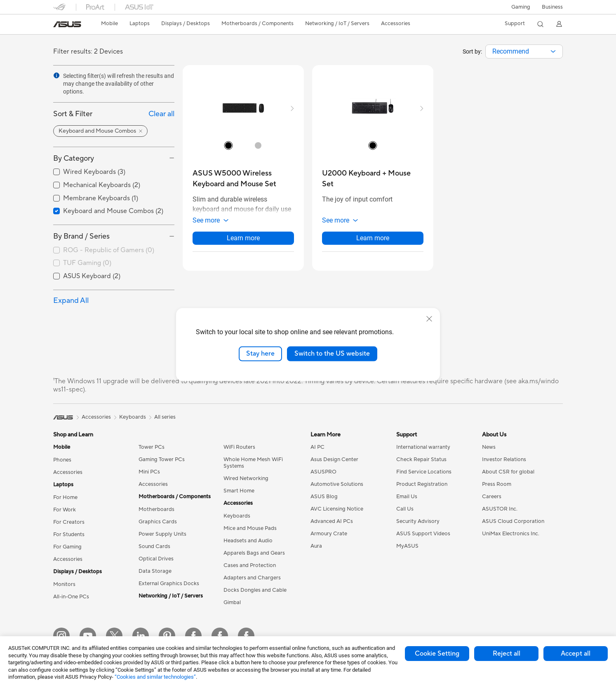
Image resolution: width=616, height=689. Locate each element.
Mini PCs (149, 472)
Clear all (161, 114)
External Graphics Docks (169, 584)
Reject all (507, 654)
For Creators (69, 522)
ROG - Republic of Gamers (109, 250)
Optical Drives (156, 559)
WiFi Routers (239, 447)
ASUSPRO (323, 472)
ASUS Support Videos (423, 534)
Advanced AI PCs (332, 521)
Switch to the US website (332, 354)
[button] (521, 7)
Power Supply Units (162, 534)
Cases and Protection (250, 565)
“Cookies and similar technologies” (155, 677)
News (489, 447)
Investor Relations (504, 459)
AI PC (317, 447)
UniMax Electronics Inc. (511, 534)
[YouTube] (88, 636)
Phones (62, 460)
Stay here (260, 354)
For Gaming (67, 547)
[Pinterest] (167, 636)
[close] (429, 319)
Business (552, 7)
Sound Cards (154, 546)
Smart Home (239, 491)
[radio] (228, 145)
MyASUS (407, 546)
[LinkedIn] (141, 636)
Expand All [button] (71, 301)
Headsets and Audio (248, 541)
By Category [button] (74, 158)
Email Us (407, 497)
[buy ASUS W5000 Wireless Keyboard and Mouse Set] (243, 179)
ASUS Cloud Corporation (513, 521)
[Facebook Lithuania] (220, 636)
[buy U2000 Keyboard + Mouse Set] (373, 179)
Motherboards (156, 509)
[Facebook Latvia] (246, 636)
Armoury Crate (329, 534)
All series (165, 417)
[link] (67, 24)
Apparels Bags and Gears (254, 553)
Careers (492, 497)
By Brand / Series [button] (81, 236)
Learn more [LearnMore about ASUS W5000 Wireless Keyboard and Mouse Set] (243, 238)
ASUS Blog (324, 497)
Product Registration (422, 484)
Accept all (576, 654)
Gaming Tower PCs (162, 459)
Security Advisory (418, 521)
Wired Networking (246, 478)
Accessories (68, 472)
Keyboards (237, 516)
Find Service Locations (424, 472)
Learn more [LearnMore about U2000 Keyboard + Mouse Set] (373, 238)
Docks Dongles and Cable (255, 590)
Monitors (64, 584)
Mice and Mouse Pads (250, 528)
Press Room (497, 484)
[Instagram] (61, 636)
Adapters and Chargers (252, 578)
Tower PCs (152, 447)
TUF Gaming (87, 263)
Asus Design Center (334, 459)
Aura (316, 546)
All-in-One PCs (71, 597)
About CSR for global (508, 472)
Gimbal (232, 602)
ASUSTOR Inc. (500, 509)
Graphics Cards (158, 522)
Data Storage (155, 571)
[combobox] (524, 52)
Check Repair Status (421, 459)
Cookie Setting (437, 654)
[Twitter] (114, 636)
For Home (65, 497)
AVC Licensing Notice (337, 509)
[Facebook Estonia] (193, 636)
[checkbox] (114, 251)
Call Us (405, 509)
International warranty (423, 447)
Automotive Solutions (337, 484)
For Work (65, 510)
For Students (69, 534)
